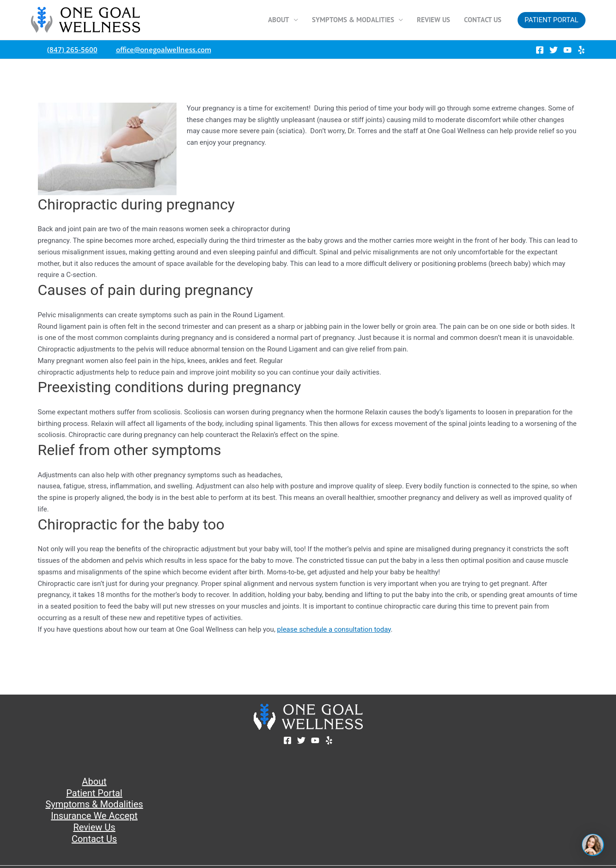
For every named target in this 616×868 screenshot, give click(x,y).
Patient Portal (94, 793)
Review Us (433, 20)
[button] (551, 20)
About (279, 20)
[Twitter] (554, 50)
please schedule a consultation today (334, 629)
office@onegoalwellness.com (161, 49)
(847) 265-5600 (70, 49)
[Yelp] (581, 50)
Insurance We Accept (94, 816)
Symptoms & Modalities (353, 20)
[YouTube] (567, 50)
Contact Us (483, 20)
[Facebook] (540, 50)
